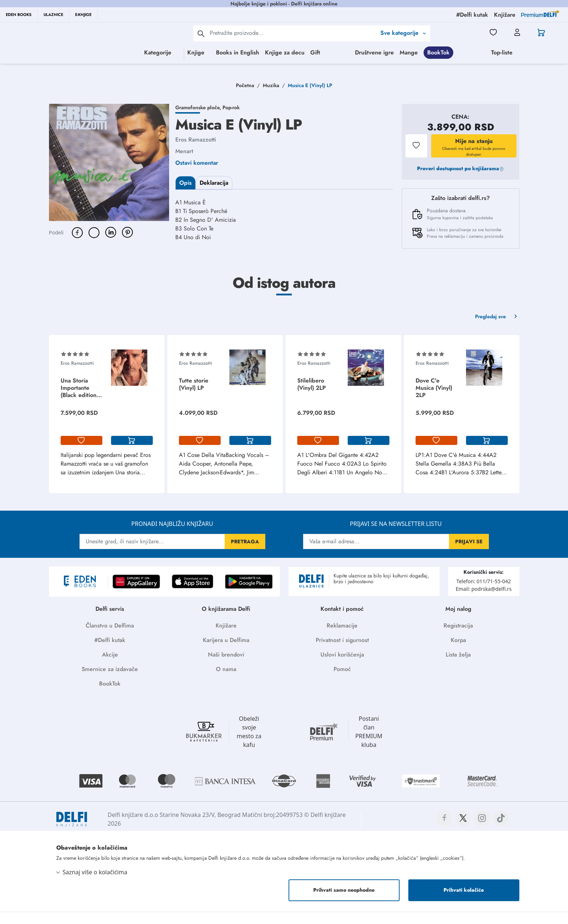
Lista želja (458, 667)
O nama (226, 681)
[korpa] (132, 453)
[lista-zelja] (81, 453)
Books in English (228, 52)
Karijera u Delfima (226, 652)
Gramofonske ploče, (199, 120)
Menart (184, 163)
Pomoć (342, 681)
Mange (542, 52)
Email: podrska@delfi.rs (483, 601)
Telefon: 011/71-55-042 (484, 594)
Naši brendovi (226, 667)
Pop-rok (231, 120)
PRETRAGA (245, 554)
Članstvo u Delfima (110, 638)
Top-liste (362, 67)
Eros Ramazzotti (196, 152)
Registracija (458, 638)
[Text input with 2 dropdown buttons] (293, 33)
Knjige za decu (275, 52)
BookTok (299, 67)
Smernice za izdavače (110, 681)
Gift (306, 52)
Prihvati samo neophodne (344, 902)
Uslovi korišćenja (342, 667)
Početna (245, 98)
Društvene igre (508, 52)
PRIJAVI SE (469, 554)
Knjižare (226, 638)
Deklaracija (214, 195)
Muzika (271, 98)
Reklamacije (342, 638)
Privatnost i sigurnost (342, 652)
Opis (185, 195)
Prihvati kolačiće (464, 902)
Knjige (158, 52)
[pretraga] (201, 33)
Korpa (458, 652)
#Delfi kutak (110, 652)
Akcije (110, 667)
